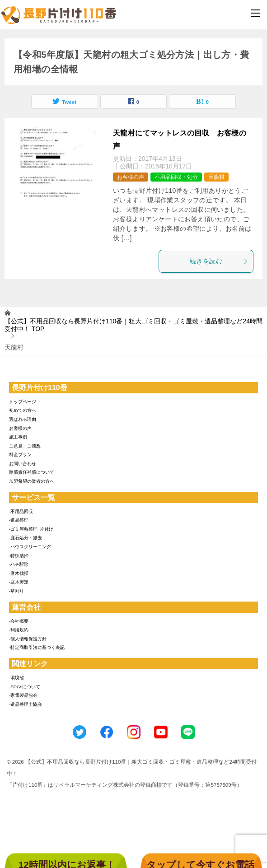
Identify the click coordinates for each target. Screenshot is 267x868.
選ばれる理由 (23, 419)
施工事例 (18, 437)
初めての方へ (23, 410)
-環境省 (16, 678)
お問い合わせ (23, 464)
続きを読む (219, 261)
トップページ (23, 402)
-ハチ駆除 (19, 564)
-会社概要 (19, 621)
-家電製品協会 (23, 695)
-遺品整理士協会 (26, 704)
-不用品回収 (21, 511)
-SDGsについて (25, 687)
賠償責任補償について (32, 472)
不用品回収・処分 (176, 177)
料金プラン (20, 455)
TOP (133, 325)
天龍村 (216, 177)
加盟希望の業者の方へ (32, 481)
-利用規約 (19, 630)
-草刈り (16, 591)
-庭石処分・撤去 (26, 538)
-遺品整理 (19, 520)
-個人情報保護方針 (28, 639)
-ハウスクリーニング (30, 547)
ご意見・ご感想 (25, 446)
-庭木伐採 (19, 573)
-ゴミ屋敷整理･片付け (31, 529)
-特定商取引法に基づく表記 (37, 647)
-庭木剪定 (19, 582)
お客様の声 (131, 177)
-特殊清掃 (19, 556)
